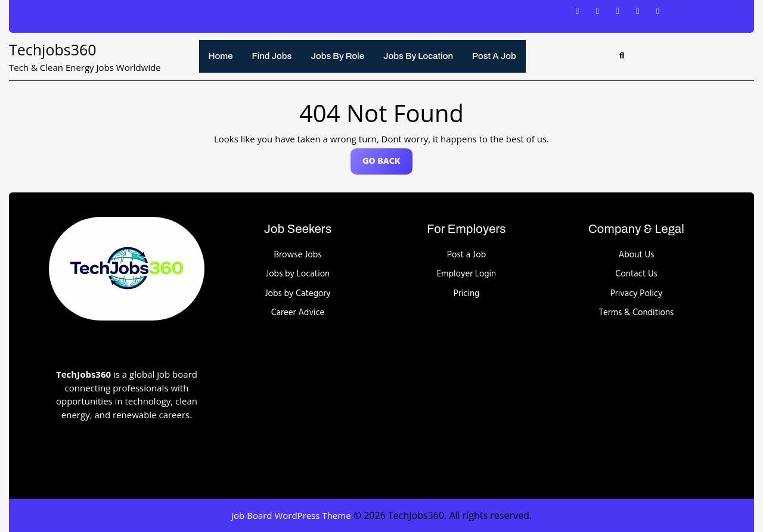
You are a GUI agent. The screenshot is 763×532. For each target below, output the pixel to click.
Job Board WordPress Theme (291, 515)
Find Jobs (272, 56)
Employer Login (466, 274)
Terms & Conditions (637, 313)
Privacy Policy (637, 294)
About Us (637, 255)
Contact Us (636, 274)
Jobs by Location (418, 56)
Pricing (466, 294)
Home (221, 56)
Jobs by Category (298, 294)
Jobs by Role (337, 56)
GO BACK (387, 164)
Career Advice (298, 313)
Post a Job (494, 56)
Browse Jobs (298, 255)
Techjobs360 (53, 49)
